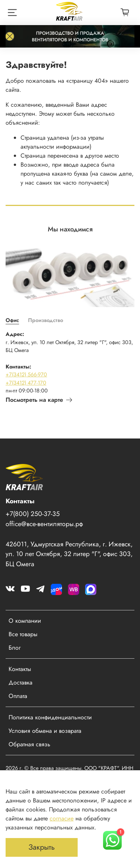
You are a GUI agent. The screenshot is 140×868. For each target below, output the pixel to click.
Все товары (23, 634)
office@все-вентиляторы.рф (44, 524)
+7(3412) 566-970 (26, 374)
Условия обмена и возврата (45, 731)
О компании (25, 621)
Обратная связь (29, 744)
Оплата (18, 696)
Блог (15, 648)
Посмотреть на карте (39, 400)
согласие (62, 818)
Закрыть (42, 847)
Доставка (21, 682)
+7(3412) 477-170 (26, 383)
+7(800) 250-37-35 (33, 514)
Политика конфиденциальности (50, 717)
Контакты (20, 669)
